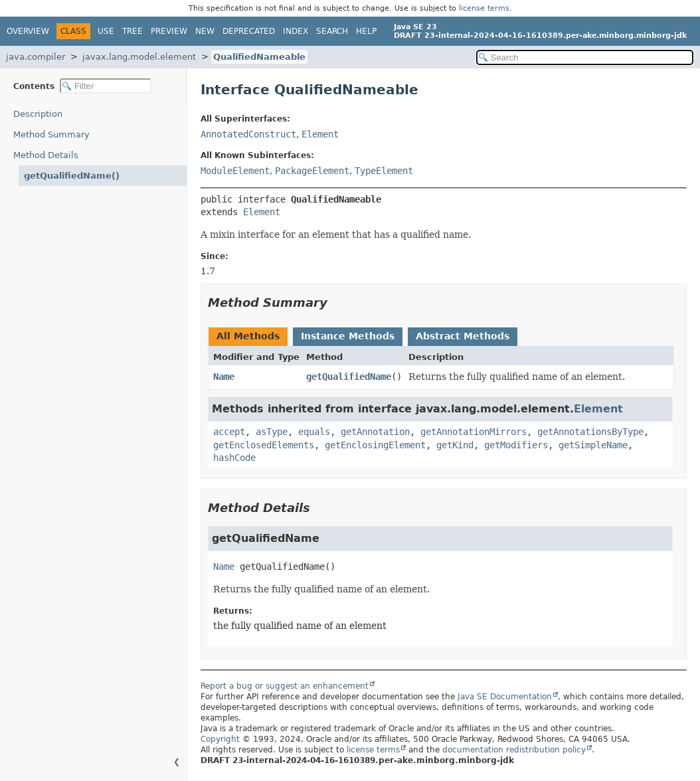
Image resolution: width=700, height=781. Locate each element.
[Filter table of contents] (106, 86)
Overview (28, 31)
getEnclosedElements (264, 445)
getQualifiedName (349, 377)
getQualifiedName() (72, 176)
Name (224, 377)
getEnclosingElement (375, 445)
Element (320, 134)
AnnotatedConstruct (248, 134)
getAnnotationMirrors (474, 432)
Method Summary (51, 134)
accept (229, 432)
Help (366, 31)
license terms (484, 8)
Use (106, 31)
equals (314, 432)
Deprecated (249, 31)
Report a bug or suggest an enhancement (285, 686)
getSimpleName (593, 445)
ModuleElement (235, 171)
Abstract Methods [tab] (463, 336)
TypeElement (384, 171)
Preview (169, 31)
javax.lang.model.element (139, 57)
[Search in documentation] (585, 57)
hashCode (234, 458)
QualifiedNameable (259, 57)
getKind (455, 445)
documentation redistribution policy (514, 750)
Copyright (220, 739)
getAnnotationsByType (590, 432)
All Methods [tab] (248, 336)
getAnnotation (375, 432)
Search (332, 31)
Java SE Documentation (505, 697)
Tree (132, 31)
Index (296, 31)
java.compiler (36, 57)
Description (38, 114)
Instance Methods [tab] (348, 336)
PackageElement (312, 171)
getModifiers (516, 445)
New (205, 31)
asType (272, 432)
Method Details (46, 155)
